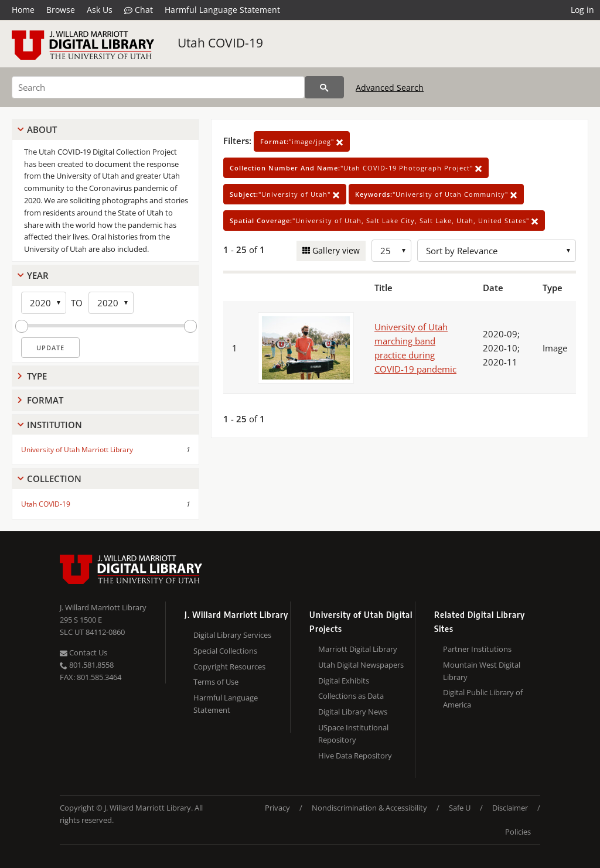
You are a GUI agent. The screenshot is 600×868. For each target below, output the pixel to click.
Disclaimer (510, 808)
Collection (54, 479)
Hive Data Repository (355, 756)
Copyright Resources (229, 667)
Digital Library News (353, 712)
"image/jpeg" (302, 141)
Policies (518, 832)
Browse (61, 10)
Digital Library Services (232, 635)
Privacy (277, 808)
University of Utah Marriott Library (77, 450)
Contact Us (83, 652)
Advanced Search (390, 88)
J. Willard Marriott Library (103, 607)
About (42, 129)
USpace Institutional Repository (353, 734)
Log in (582, 10)
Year (38, 275)
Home (23, 10)
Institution (54, 425)
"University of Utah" (285, 194)
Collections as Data (351, 696)
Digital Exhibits (344, 681)
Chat (139, 10)
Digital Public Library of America (483, 698)
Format (45, 400)
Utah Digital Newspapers (361, 665)
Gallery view (335, 250)
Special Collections (225, 651)
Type (37, 376)
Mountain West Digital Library (482, 671)
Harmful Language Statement (222, 10)
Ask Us (100, 10)
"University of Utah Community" (436, 194)
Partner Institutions (477, 649)
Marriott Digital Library (358, 649)
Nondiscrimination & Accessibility (369, 808)
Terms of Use (216, 682)
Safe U (460, 808)
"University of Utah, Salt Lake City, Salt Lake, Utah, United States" (384, 221)
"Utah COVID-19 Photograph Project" (356, 168)
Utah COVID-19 (220, 43)
